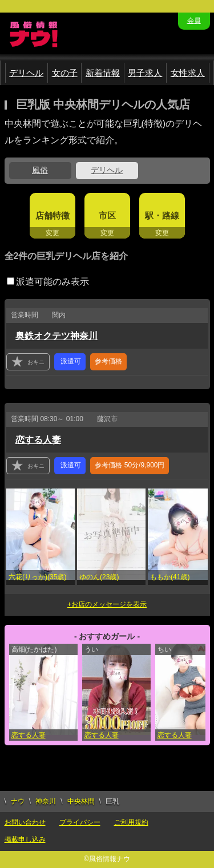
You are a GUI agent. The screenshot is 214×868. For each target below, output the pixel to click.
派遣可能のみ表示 (48, 282)
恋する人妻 (38, 440)
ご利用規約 (131, 822)
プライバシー (80, 822)
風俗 (40, 170)
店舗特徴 (53, 215)
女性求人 (188, 73)
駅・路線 (162, 215)
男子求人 (145, 73)
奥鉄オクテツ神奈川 (56, 336)
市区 (107, 215)
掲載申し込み (25, 839)
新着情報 (103, 73)
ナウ (18, 801)
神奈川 (46, 801)
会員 (194, 21)
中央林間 (81, 801)
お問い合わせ (25, 822)
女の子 (65, 73)
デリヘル (26, 73)
